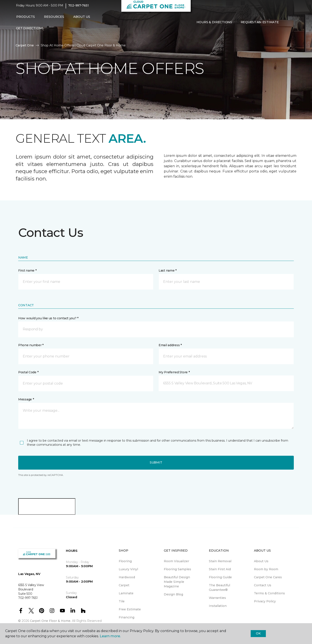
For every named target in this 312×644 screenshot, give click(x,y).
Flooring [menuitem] (125, 561)
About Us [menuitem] (261, 561)
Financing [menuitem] (127, 617)
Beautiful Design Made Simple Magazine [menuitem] (177, 582)
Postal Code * (28, 372)
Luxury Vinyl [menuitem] (128, 569)
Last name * (168, 270)
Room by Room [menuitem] (266, 569)
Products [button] (26, 19)
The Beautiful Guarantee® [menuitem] (219, 587)
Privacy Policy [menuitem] (265, 601)
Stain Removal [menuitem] (220, 561)
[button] (286, 25)
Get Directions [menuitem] (30, 30)
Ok (258, 633)
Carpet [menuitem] (124, 585)
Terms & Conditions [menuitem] (269, 593)
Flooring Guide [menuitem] (220, 577)
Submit (156, 462)
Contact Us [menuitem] (263, 585)
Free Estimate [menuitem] (130, 609)
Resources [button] (54, 19)
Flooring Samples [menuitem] (177, 569)
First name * (27, 270)
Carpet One (25, 45)
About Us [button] (82, 19)
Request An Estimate (260, 25)
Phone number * (31, 345)
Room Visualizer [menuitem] (176, 561)
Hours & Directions (214, 25)
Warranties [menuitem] (217, 598)
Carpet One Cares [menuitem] (268, 577)
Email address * (170, 345)
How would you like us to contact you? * (48, 318)
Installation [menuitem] (218, 606)
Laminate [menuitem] (126, 593)
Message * (26, 399)
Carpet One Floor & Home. (50, 621)
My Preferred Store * (174, 372)
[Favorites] (292, 25)
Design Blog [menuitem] (173, 594)
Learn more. (110, 636)
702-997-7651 (79, 8)
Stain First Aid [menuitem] (220, 569)
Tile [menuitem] (122, 601)
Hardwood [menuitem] (127, 577)
